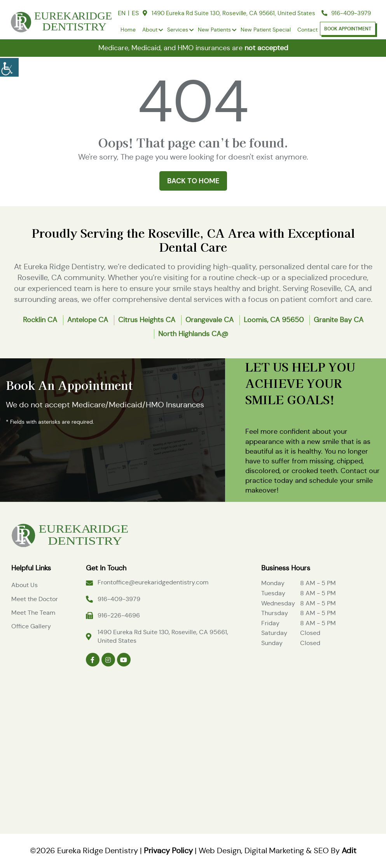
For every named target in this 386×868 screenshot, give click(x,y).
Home (128, 30)
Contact (307, 30)
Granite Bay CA (339, 320)
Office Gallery (31, 626)
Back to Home (193, 181)
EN (122, 13)
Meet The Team (33, 613)
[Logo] (70, 534)
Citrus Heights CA (147, 320)
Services (178, 30)
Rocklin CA (40, 320)
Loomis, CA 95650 (274, 320)
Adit (349, 851)
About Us (24, 585)
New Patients (214, 30)
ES (135, 13)
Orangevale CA (210, 320)
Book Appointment (348, 29)
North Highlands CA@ (193, 334)
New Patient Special (266, 30)
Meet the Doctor (35, 599)
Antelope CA (88, 320)
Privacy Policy (168, 851)
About (150, 30)
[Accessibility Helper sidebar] (9, 66)
